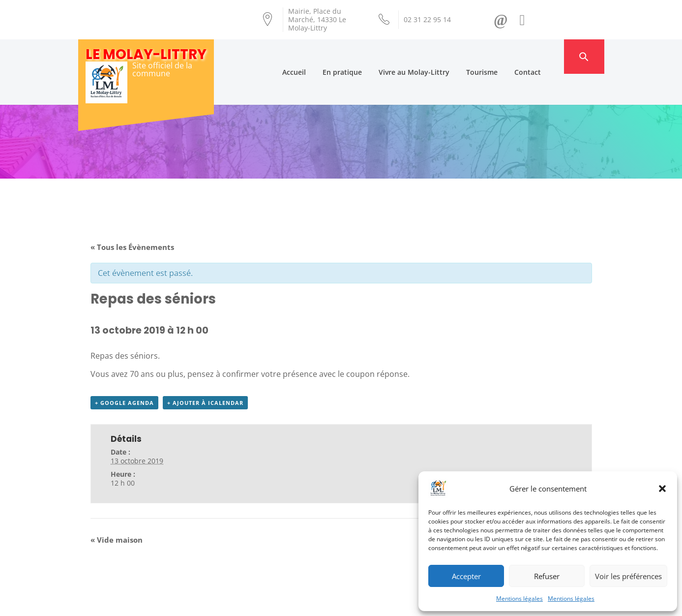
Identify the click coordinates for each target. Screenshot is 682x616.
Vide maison (117, 509)
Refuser (547, 576)
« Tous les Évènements (132, 216)
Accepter (466, 576)
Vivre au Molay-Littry (430, 56)
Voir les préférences (628, 576)
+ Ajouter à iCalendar (205, 372)
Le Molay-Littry (146, 54)
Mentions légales (519, 599)
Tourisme (498, 56)
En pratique (358, 56)
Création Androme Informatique (251, 603)
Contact (543, 56)
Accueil (310, 56)
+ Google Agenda (124, 372)
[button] (662, 489)
